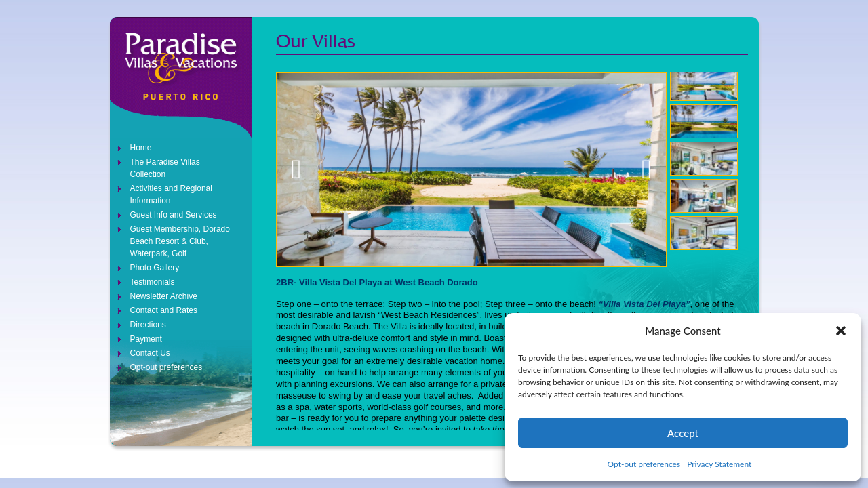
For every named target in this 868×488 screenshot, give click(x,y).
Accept (683, 433)
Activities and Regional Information (171, 195)
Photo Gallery (155, 268)
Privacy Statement (719, 464)
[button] (841, 331)
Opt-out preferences (644, 464)
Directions (148, 325)
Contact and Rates (164, 310)
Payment (146, 339)
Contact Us (150, 353)
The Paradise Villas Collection (165, 168)
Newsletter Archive (164, 296)
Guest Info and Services (174, 215)
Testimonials (153, 282)
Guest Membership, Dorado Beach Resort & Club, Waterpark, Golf (180, 241)
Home (141, 148)
